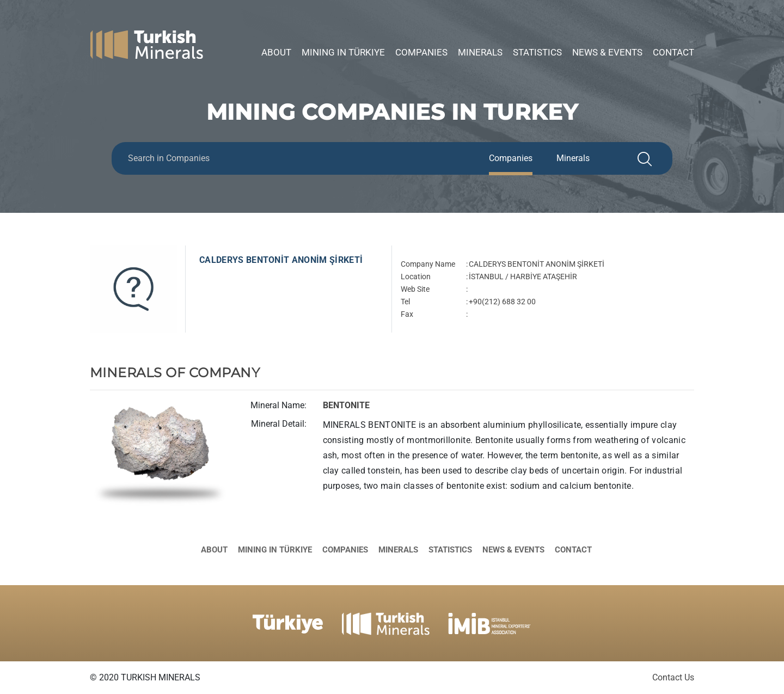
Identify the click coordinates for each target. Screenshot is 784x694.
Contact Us (673, 677)
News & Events (607, 52)
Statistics (537, 52)
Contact (673, 52)
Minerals (480, 52)
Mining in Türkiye (343, 52)
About (276, 52)
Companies (421, 52)
